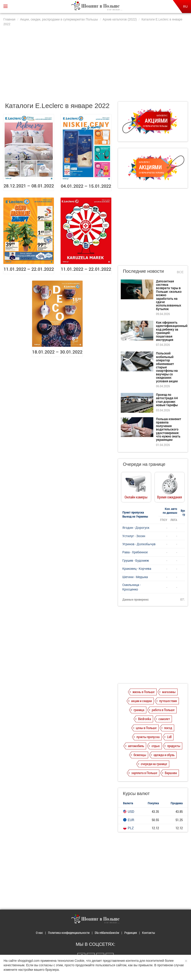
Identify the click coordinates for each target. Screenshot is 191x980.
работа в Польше (163, 710)
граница (139, 710)
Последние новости (143, 271)
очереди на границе (154, 764)
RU (185, 7)
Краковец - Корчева (137, 569)
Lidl (169, 737)
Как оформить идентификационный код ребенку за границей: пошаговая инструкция (172, 331)
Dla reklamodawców (107, 933)
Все (180, 272)
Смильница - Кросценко (132, 587)
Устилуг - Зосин (134, 536)
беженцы (140, 755)
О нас (39, 933)
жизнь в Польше (144, 692)
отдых (156, 746)
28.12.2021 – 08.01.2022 (29, 186)
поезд (168, 728)
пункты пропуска (148, 737)
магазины (169, 692)
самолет (164, 719)
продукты (174, 746)
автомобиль (136, 746)
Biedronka (145, 719)
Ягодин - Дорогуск (136, 528)
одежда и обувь (164, 755)
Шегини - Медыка (135, 577)
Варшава (171, 773)
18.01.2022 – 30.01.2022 (57, 352)
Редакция (131, 933)
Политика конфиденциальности (69, 933)
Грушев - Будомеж (136, 560)
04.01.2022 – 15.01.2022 (86, 186)
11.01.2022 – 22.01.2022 (29, 269)
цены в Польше (146, 728)
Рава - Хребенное (135, 552)
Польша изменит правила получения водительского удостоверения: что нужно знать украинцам (169, 429)
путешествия (168, 701)
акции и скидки (141, 701)
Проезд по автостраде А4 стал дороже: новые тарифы (167, 400)
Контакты (149, 933)
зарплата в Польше (144, 773)
